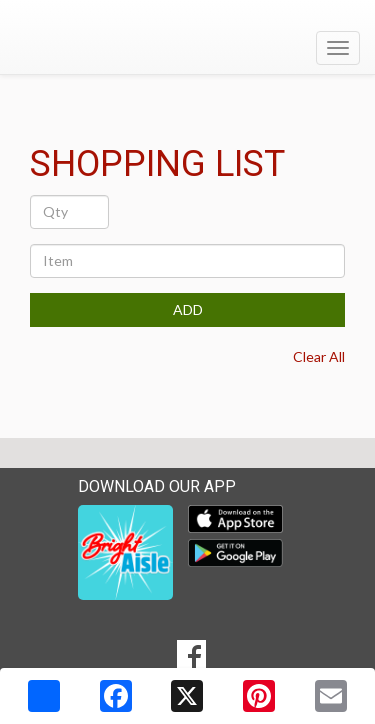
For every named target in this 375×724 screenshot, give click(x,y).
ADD (188, 309)
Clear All (319, 356)
